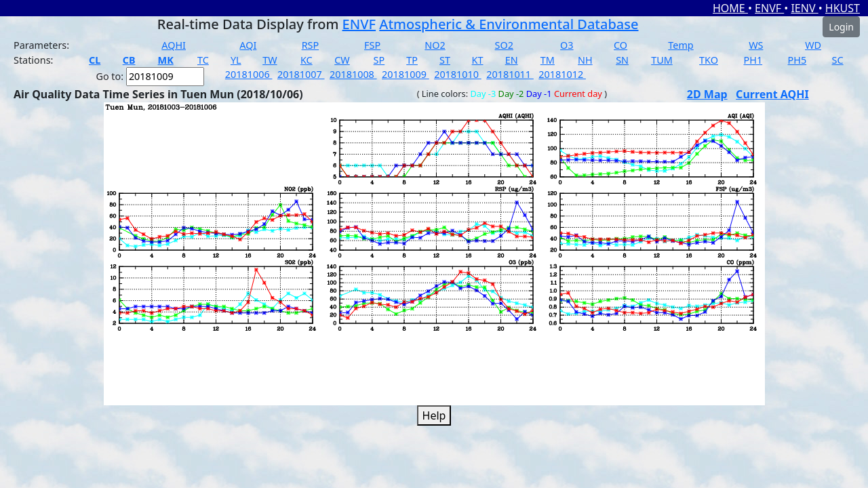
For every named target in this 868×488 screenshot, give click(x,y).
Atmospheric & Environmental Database (509, 24)
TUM (662, 60)
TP (412, 60)
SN (622, 60)
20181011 (510, 74)
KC (307, 60)
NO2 (435, 45)
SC (838, 60)
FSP (372, 45)
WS (756, 45)
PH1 (753, 60)
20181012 (562, 74)
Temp (680, 45)
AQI (248, 45)
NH (585, 60)
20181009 (406, 74)
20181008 (353, 74)
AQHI (174, 45)
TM (548, 60)
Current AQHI (772, 94)
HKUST (843, 8)
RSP (311, 45)
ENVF (769, 8)
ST (445, 60)
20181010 (458, 74)
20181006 (249, 74)
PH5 (797, 60)
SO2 (504, 45)
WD (813, 45)
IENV (804, 8)
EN (512, 60)
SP (379, 60)
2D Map (707, 94)
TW (270, 60)
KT (478, 60)
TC (203, 60)
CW (342, 60)
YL (236, 60)
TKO (709, 60)
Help (434, 415)
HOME (730, 8)
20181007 (301, 74)
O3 (567, 45)
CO (620, 45)
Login (841, 27)
